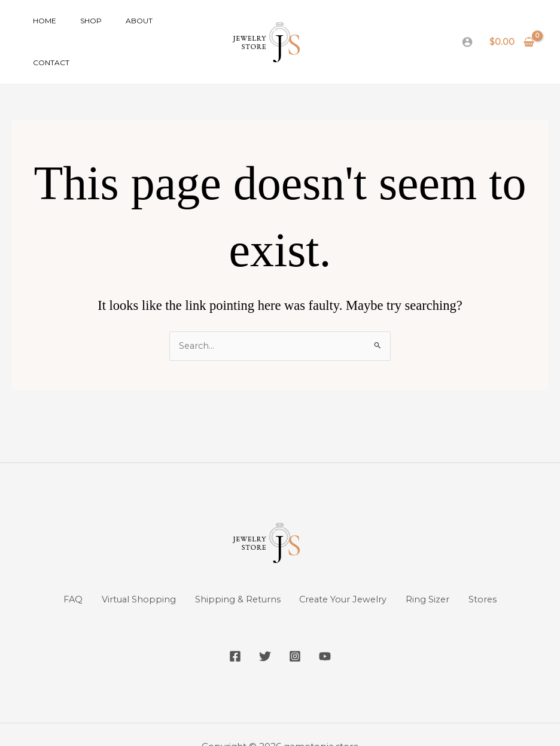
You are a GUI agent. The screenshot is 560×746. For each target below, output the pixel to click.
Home (40, 29)
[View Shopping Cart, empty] (512, 29)
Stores (499, 575)
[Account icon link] (467, 29)
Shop (77, 29)
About (115, 29)
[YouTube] (334, 632)
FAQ (57, 575)
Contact (161, 29)
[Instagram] (298, 632)
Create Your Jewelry (347, 575)
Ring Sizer (439, 575)
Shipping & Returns (234, 575)
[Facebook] (226, 632)
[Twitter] (262, 632)
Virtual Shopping (129, 575)
